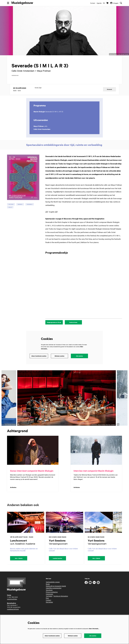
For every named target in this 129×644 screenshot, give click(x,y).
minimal (20, 209)
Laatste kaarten (57, 563)
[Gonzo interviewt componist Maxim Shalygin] (33, 455)
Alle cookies (79, 361)
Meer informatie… (94, 629)
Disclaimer (49, 607)
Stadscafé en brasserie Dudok (56, 591)
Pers (47, 603)
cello (10, 212)
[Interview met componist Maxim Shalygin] (96, 455)
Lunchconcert (18, 546)
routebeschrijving (13, 614)
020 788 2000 (13, 602)
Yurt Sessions (57, 546)
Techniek (49, 601)
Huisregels (49, 599)
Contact (93, 3)
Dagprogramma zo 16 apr (54, 327)
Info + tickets (19, 563)
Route (48, 589)
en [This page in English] (104, 3)
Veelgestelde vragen (53, 587)
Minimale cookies (59, 361)
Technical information (61, 601)
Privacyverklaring (52, 597)
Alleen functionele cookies (39, 361)
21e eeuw (11, 209)
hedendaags (15, 81)
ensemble (30, 209)
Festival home (73, 327)
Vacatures (49, 595)
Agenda (99, 3)
